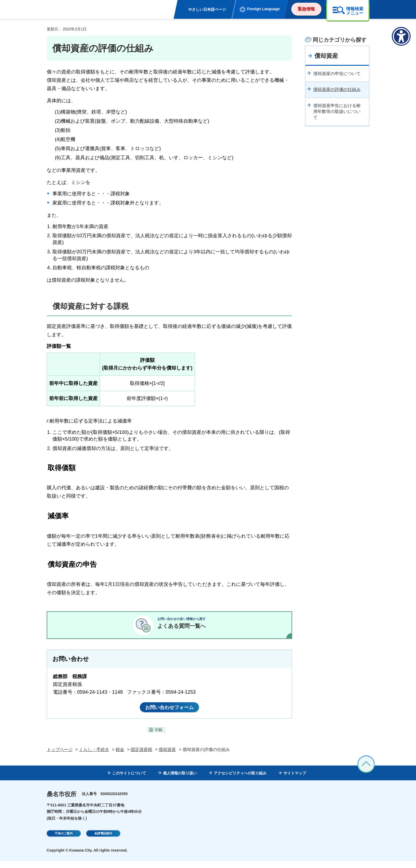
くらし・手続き (94, 757)
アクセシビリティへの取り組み (240, 780)
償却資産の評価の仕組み (337, 89)
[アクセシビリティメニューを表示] (401, 36)
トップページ (60, 757)
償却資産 (326, 56)
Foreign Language (263, 9)
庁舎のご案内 (64, 841)
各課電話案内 (103, 841)
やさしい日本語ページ (207, 9)
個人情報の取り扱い (180, 780)
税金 (120, 757)
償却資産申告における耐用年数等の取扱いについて (337, 112)
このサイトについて (129, 780)
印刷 (159, 737)
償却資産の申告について (337, 74)
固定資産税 (141, 757)
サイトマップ (295, 780)
